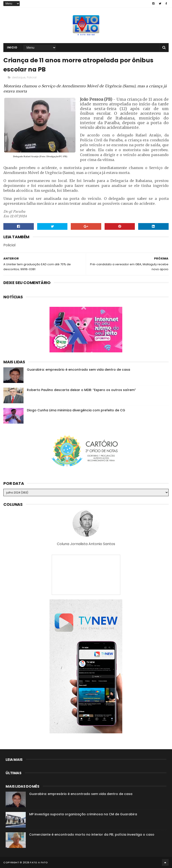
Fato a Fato (39, 862)
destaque (19, 77)
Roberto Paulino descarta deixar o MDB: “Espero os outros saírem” (81, 390)
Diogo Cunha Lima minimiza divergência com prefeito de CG (76, 410)
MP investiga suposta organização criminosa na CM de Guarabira (83, 814)
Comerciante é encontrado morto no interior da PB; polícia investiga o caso (92, 835)
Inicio (12, 47)
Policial (32, 77)
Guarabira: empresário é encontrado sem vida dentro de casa (78, 370)
